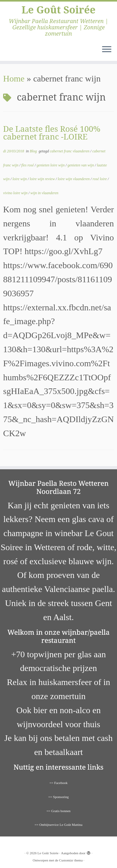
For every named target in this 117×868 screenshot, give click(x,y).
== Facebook (59, 783)
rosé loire (100, 179)
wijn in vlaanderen (45, 193)
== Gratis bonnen (58, 811)
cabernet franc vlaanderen (70, 151)
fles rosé (28, 165)
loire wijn (20, 179)
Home (14, 79)
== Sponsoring (58, 797)
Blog (34, 151)
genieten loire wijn (51, 165)
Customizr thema (71, 860)
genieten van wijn (81, 165)
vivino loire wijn (16, 193)
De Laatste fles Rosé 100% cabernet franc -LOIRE (52, 133)
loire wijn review (43, 179)
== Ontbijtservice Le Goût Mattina (59, 825)
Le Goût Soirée (58, 10)
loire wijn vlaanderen (74, 179)
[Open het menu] (107, 50)
